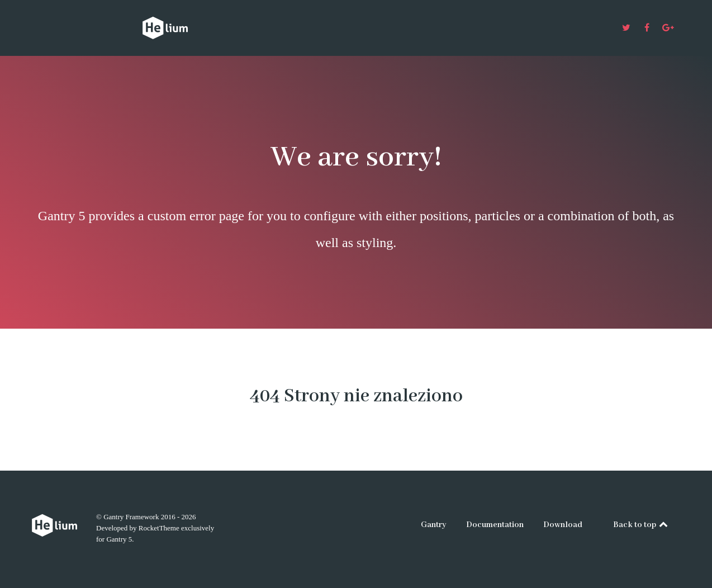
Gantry (434, 525)
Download (563, 525)
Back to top (641, 525)
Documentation (495, 525)
